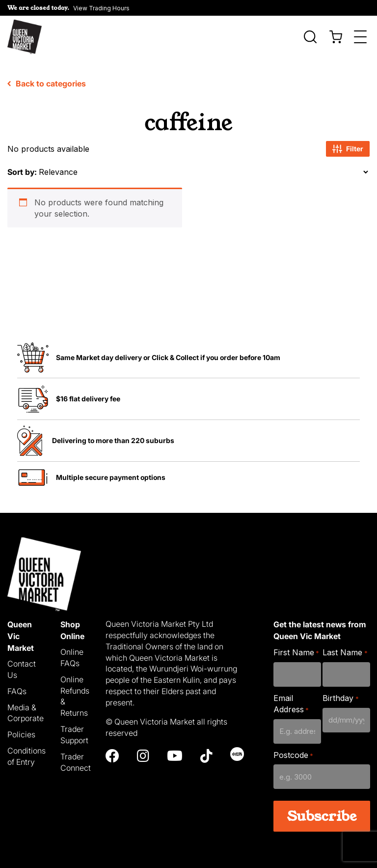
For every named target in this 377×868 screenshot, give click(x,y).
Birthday (340, 698)
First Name (296, 653)
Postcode (293, 755)
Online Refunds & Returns (75, 696)
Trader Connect (76, 762)
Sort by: (22, 172)
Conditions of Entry (27, 756)
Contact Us (22, 669)
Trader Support (74, 735)
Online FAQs (72, 658)
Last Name (345, 653)
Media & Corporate (26, 713)
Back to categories (47, 84)
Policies (21, 734)
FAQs (17, 691)
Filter (348, 149)
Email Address (291, 704)
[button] (68, 8)
